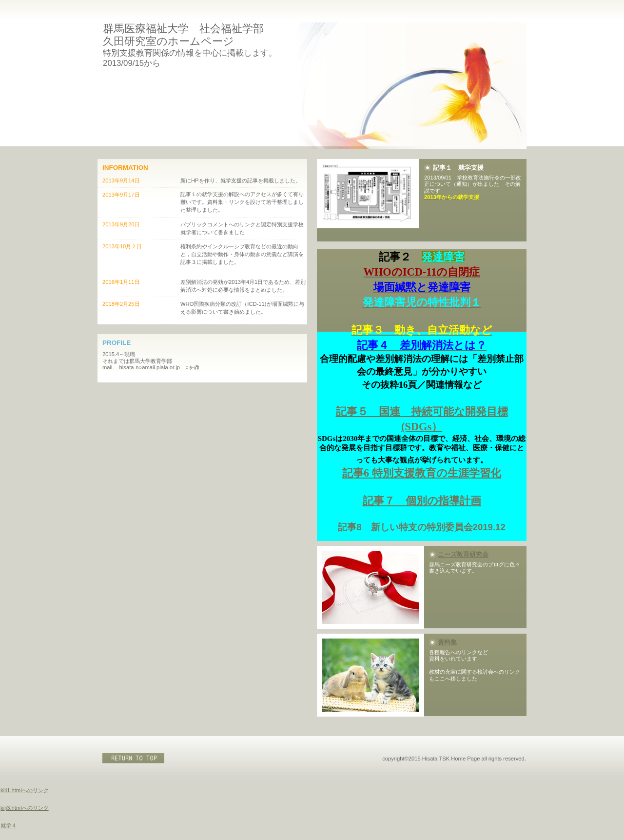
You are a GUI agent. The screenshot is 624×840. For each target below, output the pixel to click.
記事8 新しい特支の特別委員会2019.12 (422, 527)
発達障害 (443, 257)
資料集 (447, 642)
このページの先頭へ (134, 758)
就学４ (9, 825)
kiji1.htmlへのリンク (25, 790)
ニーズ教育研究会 (463, 554)
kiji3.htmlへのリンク (25, 808)
